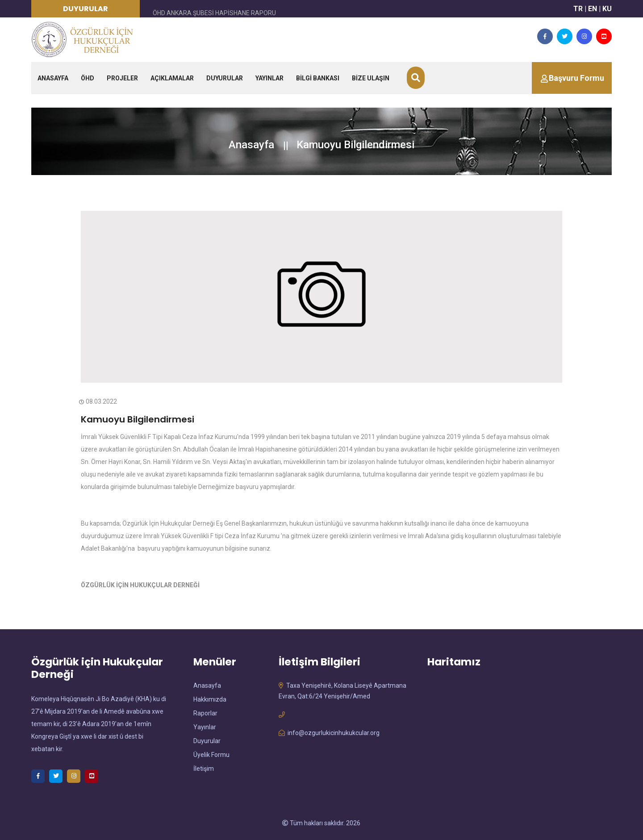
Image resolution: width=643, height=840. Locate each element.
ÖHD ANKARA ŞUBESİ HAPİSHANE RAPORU (214, 13)
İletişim (204, 769)
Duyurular (207, 741)
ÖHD (88, 78)
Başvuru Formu (576, 78)
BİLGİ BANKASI (318, 78)
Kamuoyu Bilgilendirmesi (138, 419)
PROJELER (122, 78)
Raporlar (205, 713)
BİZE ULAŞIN (371, 78)
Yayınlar (205, 727)
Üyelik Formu (211, 755)
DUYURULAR (225, 78)
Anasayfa (251, 145)
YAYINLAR (269, 78)
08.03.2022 (99, 401)
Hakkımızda (210, 699)
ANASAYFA (53, 78)
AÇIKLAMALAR (172, 78)
